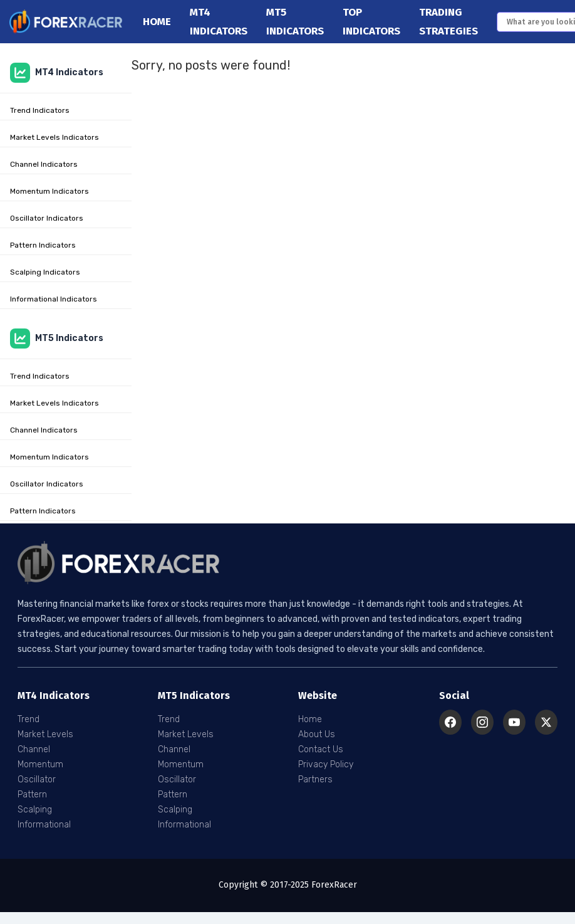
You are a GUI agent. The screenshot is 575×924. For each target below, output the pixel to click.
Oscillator (37, 780)
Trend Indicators (40, 110)
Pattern (32, 795)
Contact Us (321, 749)
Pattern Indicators (43, 245)
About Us (317, 734)
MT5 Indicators (57, 339)
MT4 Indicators (57, 73)
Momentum (40, 764)
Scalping (35, 810)
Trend (28, 719)
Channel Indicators (44, 164)
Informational (44, 825)
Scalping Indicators (45, 272)
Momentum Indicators (49, 191)
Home (157, 22)
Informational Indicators (54, 299)
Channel (34, 749)
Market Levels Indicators (54, 137)
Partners (315, 780)
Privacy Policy (326, 764)
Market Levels (45, 734)
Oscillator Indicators (47, 218)
